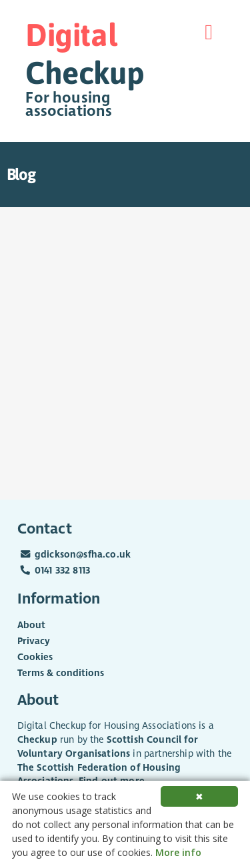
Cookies (35, 657)
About (31, 625)
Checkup (37, 740)
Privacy (34, 641)
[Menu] (209, 32)
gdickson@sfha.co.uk (83, 555)
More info (178, 852)
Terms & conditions (61, 673)
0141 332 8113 (62, 571)
